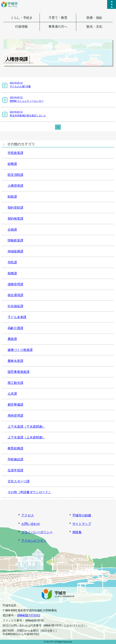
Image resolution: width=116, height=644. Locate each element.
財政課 (12, 197)
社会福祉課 (15, 306)
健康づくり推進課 (20, 350)
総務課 (12, 164)
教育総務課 (15, 448)
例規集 (77, 532)
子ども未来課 (17, 317)
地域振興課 (15, 251)
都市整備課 (15, 405)
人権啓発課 (15, 186)
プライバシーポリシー (37, 532)
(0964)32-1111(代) (29, 615)
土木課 (12, 394)
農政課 (12, 339)
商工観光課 (15, 383)
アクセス (27, 515)
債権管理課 (15, 284)
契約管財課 (15, 208)
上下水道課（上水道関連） (26, 437)
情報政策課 (15, 240)
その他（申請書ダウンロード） (30, 492)
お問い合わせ (31, 524)
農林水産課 (15, 361)
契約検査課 (15, 219)
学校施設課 (15, 459)
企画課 (12, 230)
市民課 (12, 262)
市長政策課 (15, 153)
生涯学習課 (15, 470)
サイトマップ (82, 524)
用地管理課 (15, 416)
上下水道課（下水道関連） (26, 427)
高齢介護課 (15, 328)
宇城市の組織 (82, 515)
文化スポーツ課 (19, 481)
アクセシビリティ (34, 541)
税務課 (12, 273)
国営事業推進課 (19, 372)
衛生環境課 (15, 295)
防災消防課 (15, 175)
